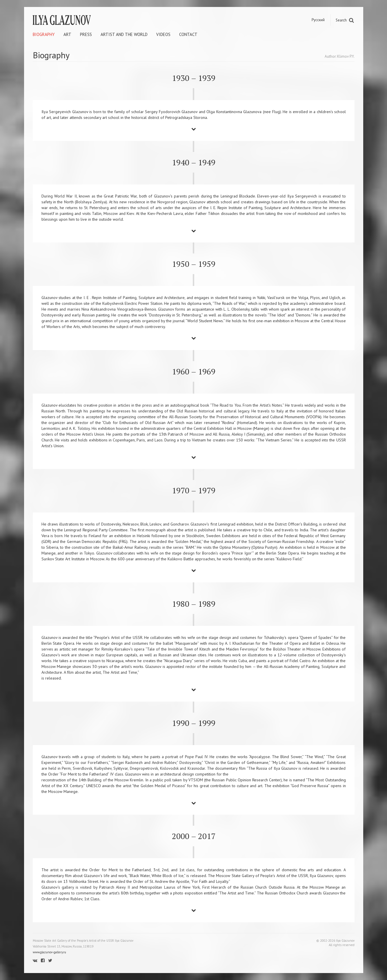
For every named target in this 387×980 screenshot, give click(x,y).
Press (86, 34)
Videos (163, 34)
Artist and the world (124, 34)
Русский (318, 20)
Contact (188, 34)
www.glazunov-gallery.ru (49, 952)
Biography (44, 34)
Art (67, 34)
